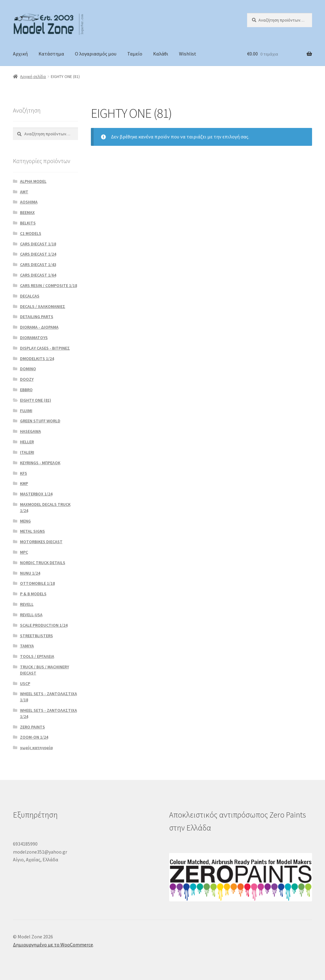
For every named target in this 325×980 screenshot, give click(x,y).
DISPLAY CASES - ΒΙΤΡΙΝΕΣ (45, 348)
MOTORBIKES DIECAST (41, 542)
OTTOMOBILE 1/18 (37, 583)
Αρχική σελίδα (33, 76)
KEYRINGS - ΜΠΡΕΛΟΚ (40, 463)
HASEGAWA (30, 431)
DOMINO (28, 369)
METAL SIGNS (32, 531)
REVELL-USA (31, 615)
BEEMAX (27, 212)
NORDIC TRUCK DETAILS (43, 563)
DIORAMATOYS (34, 338)
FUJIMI (26, 411)
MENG (25, 521)
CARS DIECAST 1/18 (38, 244)
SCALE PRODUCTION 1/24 (44, 625)
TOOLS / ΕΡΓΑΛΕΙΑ (37, 656)
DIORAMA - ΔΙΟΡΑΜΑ (39, 327)
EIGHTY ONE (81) (36, 400)
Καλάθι (161, 54)
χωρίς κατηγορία (36, 748)
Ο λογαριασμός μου (96, 54)
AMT (24, 192)
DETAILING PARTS (37, 317)
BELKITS (28, 223)
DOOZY (27, 379)
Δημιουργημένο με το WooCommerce (53, 945)
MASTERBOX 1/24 (36, 494)
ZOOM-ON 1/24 (34, 737)
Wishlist (188, 54)
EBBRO (26, 390)
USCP (25, 683)
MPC (24, 552)
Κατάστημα (51, 54)
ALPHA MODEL (33, 181)
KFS (24, 473)
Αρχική (20, 54)
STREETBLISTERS (37, 636)
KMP (24, 483)
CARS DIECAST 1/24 (38, 254)
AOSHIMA (29, 202)
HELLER (27, 442)
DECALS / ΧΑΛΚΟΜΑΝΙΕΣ (43, 306)
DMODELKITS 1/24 (37, 359)
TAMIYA (27, 646)
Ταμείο (135, 54)
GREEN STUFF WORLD (40, 421)
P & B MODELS (33, 594)
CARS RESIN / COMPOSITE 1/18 (49, 285)
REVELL (27, 604)
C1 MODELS (31, 233)
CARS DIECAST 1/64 (38, 275)
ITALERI (27, 452)
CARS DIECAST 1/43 (38, 264)
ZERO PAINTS (32, 727)
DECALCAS (30, 296)
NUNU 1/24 (30, 573)
